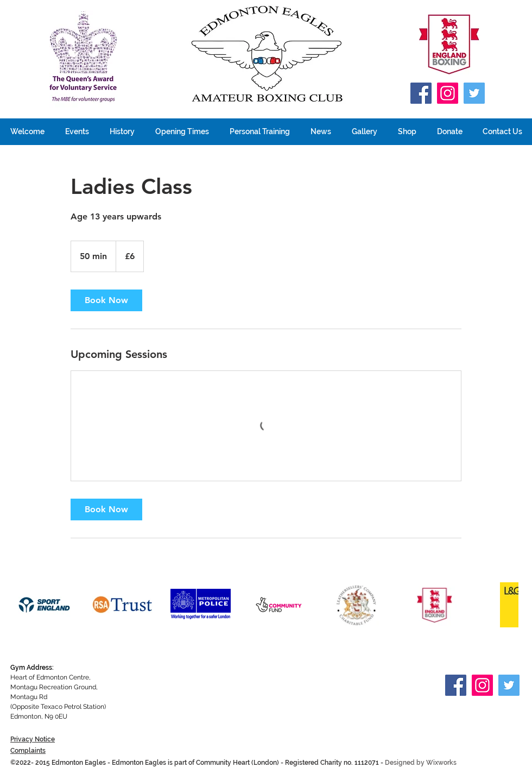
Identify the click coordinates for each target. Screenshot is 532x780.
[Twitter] (474, 93)
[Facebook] (421, 93)
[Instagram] (448, 93)
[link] (106, 300)
